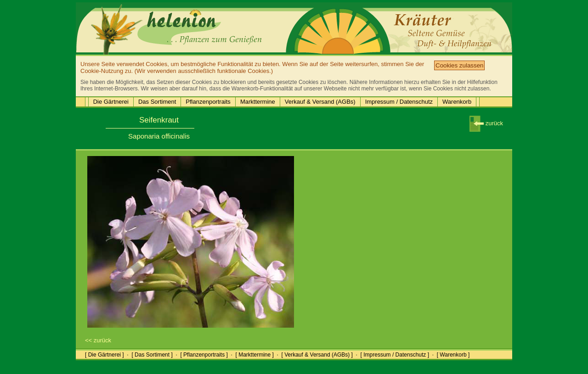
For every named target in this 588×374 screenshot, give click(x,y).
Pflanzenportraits (208, 102)
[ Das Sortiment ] (152, 355)
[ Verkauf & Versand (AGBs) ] (317, 355)
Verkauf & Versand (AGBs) (320, 102)
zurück (486, 123)
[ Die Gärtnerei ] (105, 355)
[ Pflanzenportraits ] (204, 355)
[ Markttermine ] (254, 355)
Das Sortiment (157, 102)
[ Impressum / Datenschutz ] (395, 355)
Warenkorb (457, 102)
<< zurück (98, 340)
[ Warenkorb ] (453, 355)
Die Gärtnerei (111, 102)
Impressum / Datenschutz (399, 102)
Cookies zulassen (459, 65)
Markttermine (258, 102)
